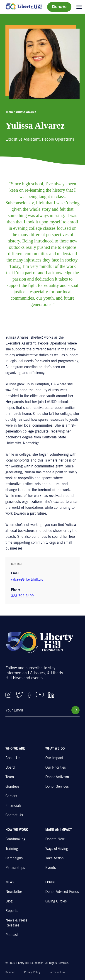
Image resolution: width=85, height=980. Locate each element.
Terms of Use (57, 973)
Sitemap (10, 973)
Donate (59, 7)
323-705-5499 (22, 596)
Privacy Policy (32, 973)
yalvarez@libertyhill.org (27, 580)
